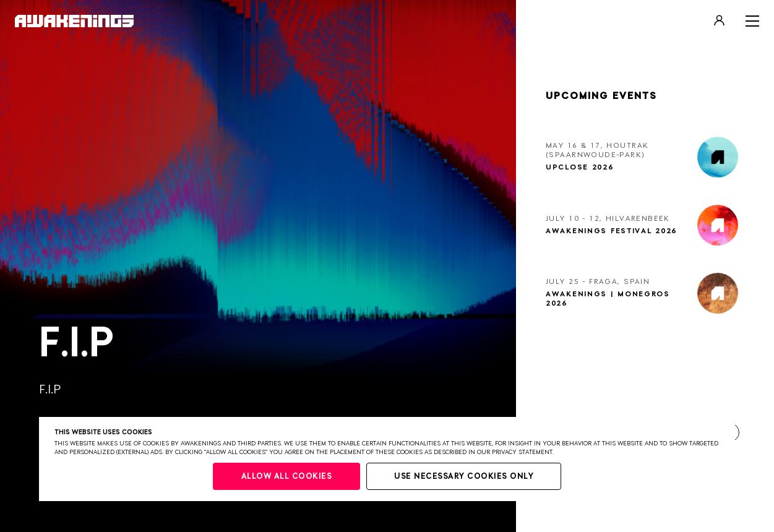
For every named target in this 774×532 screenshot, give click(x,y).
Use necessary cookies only (464, 477)
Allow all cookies (287, 477)
